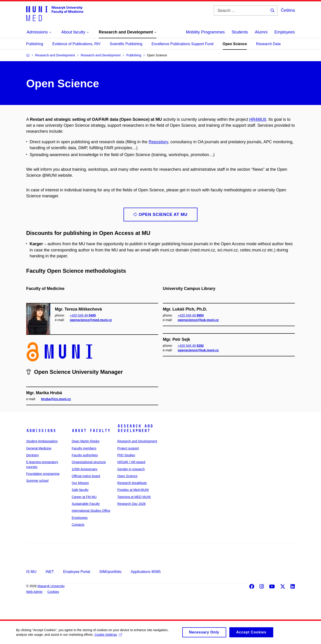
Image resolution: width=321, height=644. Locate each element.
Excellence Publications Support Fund (183, 44)
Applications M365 (146, 572)
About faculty (91, 431)
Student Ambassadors (42, 441)
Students (240, 32)
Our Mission (80, 483)
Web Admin (34, 592)
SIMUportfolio (110, 572)
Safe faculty (80, 490)
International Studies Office (91, 511)
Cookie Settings (108, 636)
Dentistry (32, 455)
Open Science (235, 44)
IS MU (31, 572)
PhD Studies (126, 455)
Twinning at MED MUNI (134, 497)
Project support (128, 448)
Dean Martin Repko (86, 441)
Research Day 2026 (132, 504)
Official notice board (86, 476)
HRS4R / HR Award (131, 462)
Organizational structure (89, 462)
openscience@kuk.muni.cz (198, 320)
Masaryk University (51, 586)
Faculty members (84, 448)
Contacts (78, 525)
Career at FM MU (84, 497)
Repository (158, 142)
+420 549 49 (83, 315)
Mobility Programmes (205, 32)
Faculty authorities (85, 455)
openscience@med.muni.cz (91, 320)
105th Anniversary (84, 469)
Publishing (35, 44)
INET (50, 572)
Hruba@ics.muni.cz (56, 399)
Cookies (53, 592)
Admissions (41, 431)
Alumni (261, 32)
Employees (285, 32)
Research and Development (135, 428)
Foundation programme (43, 474)
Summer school (37, 481)
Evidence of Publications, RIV (76, 44)
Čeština (288, 10)
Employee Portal (77, 572)
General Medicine (39, 448)
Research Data (268, 44)
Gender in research (131, 469)
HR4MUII (258, 119)
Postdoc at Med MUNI (133, 490)
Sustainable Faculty (86, 504)
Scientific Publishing (126, 44)
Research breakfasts (132, 483)
